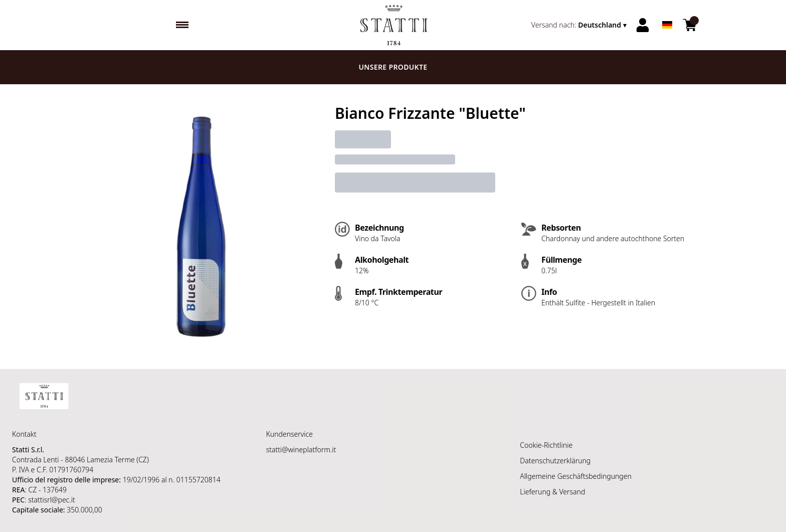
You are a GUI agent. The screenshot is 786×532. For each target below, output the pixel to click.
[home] (393, 25)
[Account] (643, 25)
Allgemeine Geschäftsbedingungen (575, 476)
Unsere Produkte (393, 67)
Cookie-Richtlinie (546, 445)
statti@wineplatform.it (301, 450)
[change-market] (580, 25)
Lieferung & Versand (552, 492)
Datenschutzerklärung (555, 461)
